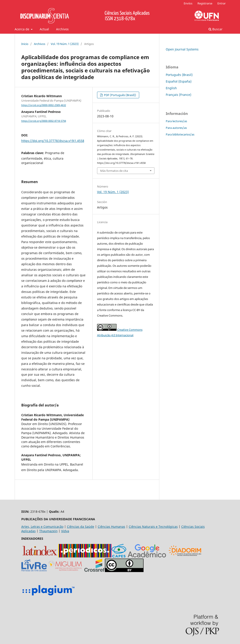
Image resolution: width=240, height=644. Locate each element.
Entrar (221, 3)
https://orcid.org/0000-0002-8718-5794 (44, 121)
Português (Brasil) (179, 75)
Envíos (188, 3)
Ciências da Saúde (81, 527)
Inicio (25, 44)
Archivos (62, 29)
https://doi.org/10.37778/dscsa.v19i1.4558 (53, 141)
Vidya (65, 531)
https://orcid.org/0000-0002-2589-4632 (44, 105)
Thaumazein (48, 531)
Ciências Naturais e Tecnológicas (153, 527)
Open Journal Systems (182, 49)
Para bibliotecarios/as (180, 134)
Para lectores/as (176, 121)
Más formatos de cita (114, 171)
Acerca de (22, 29)
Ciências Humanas (111, 527)
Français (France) (179, 95)
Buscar (216, 29)
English (171, 88)
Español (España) (179, 81)
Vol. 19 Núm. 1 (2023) (65, 44)
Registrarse (205, 3)
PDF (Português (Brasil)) (120, 95)
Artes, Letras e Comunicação (42, 527)
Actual (44, 29)
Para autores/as (176, 128)
